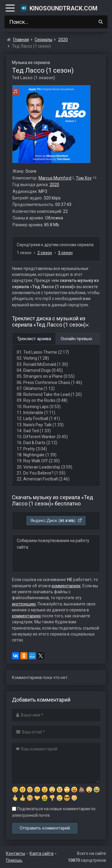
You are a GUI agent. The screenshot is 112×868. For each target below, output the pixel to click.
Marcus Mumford (55, 178)
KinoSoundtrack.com (59, 8)
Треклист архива (34, 339)
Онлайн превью (76, 339)
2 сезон (45, 253)
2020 (54, 185)
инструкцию (24, 604)
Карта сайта (42, 853)
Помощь (14, 860)
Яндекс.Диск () (56, 521)
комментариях (66, 586)
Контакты (16, 853)
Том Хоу (84, 178)
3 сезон (65, 253)
